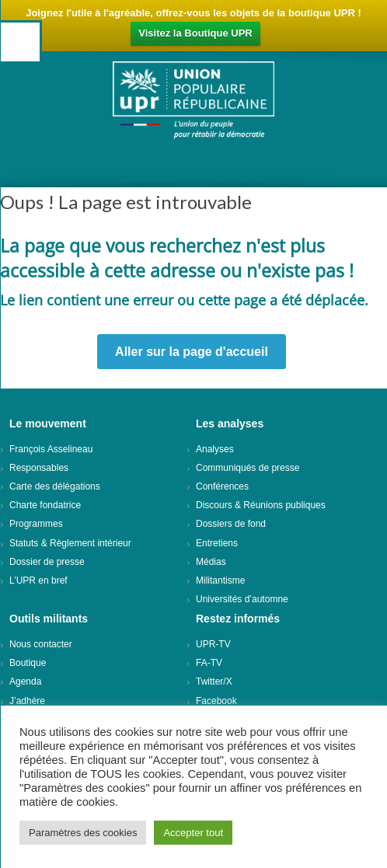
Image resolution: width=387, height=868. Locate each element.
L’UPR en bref (38, 580)
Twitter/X (214, 682)
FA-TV (209, 663)
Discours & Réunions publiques (261, 505)
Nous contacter (41, 644)
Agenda (25, 682)
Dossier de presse (47, 562)
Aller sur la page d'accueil (192, 352)
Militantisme (220, 580)
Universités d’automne (242, 599)
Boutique (28, 663)
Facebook (216, 701)
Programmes (36, 524)
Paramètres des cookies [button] (83, 833)
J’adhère (27, 701)
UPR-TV (213, 644)
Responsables (39, 468)
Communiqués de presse (248, 468)
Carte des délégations (55, 486)
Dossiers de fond (231, 524)
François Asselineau (51, 449)
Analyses (215, 449)
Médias (211, 562)
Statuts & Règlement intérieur (70, 543)
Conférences (222, 486)
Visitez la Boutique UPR (195, 33)
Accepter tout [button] (193, 833)
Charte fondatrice (45, 505)
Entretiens (217, 543)
